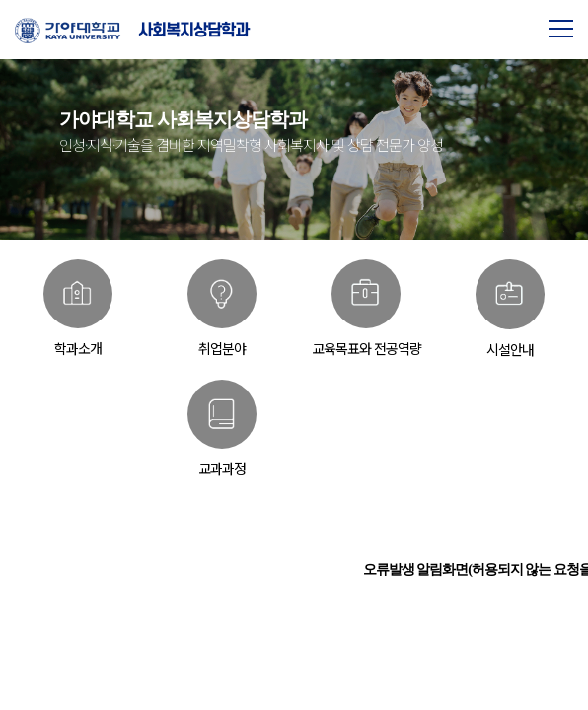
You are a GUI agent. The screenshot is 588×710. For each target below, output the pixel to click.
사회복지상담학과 (193, 30)
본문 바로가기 (0, 0)
